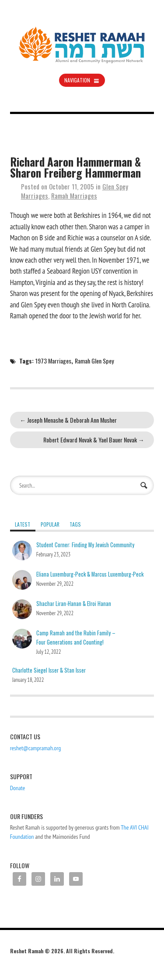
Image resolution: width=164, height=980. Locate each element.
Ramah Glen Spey (94, 361)
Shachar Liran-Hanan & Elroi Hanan (74, 604)
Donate (18, 788)
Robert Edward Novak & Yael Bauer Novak (94, 440)
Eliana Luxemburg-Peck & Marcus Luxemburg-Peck (90, 574)
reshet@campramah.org (36, 748)
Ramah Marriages (74, 196)
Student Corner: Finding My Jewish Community (85, 545)
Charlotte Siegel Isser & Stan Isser (49, 670)
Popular (50, 524)
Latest (23, 524)
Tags (75, 524)
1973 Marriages (53, 361)
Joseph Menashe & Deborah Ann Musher (68, 420)
